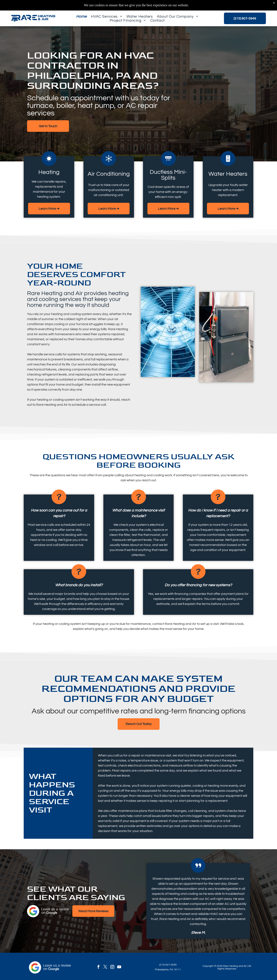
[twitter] (105, 968)
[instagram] (112, 968)
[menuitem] (81, 16)
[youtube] (119, 968)
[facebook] (98, 968)
